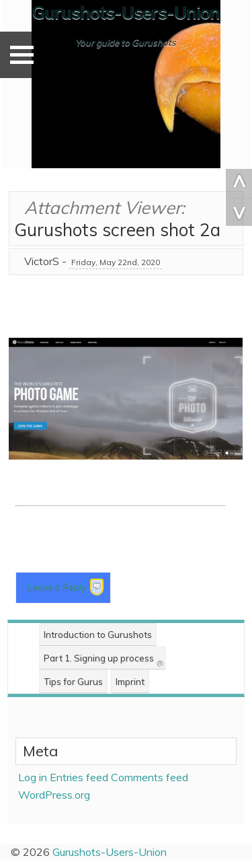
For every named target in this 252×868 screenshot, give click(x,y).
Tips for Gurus (73, 682)
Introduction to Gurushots (98, 635)
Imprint (130, 682)
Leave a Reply (58, 587)
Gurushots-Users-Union (126, 12)
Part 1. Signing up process (99, 658)
